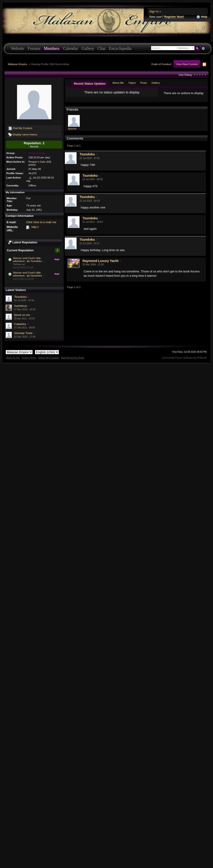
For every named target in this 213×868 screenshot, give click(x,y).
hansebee (36, 275)
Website (17, 49)
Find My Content (20, 128)
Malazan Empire (17, 64)
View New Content (187, 64)
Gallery (88, 49)
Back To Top (13, 358)
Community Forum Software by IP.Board (184, 358)
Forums (34, 49)
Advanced (203, 49)
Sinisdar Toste (23, 333)
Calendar (70, 49)
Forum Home (29, 358)
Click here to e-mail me (41, 222)
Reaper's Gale (37, 162)
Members (52, 49)
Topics (132, 83)
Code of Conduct (161, 64)
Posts (144, 83)
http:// (35, 227)
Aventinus (21, 306)
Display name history (23, 135)
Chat (102, 49)
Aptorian (72, 132)
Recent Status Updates (90, 84)
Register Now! (174, 17)
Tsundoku (36, 261)
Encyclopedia (120, 49)
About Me (118, 83)
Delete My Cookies (49, 358)
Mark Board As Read (73, 358)
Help (202, 17)
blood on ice (22, 315)
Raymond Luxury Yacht (100, 264)
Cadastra (20, 324)
